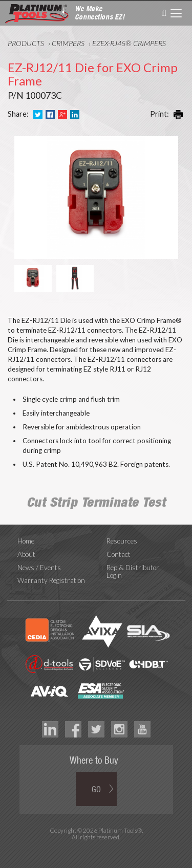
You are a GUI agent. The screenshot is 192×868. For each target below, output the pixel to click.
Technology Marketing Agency (96, 849)
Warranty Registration (51, 580)
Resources (122, 541)
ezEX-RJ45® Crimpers (129, 43)
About (26, 554)
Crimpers (68, 43)
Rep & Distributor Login (133, 572)
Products (26, 43)
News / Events (39, 568)
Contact (119, 554)
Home (26, 541)
